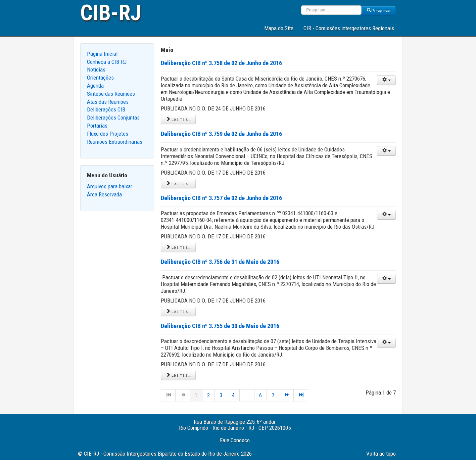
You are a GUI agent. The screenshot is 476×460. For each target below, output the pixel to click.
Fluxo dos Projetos (108, 134)
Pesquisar (379, 11)
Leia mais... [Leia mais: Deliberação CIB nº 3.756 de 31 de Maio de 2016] (178, 311)
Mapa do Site (279, 28)
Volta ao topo (381, 454)
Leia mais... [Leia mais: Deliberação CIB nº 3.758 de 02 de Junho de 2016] (178, 119)
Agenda (95, 86)
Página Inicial (102, 54)
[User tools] (386, 80)
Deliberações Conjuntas (113, 118)
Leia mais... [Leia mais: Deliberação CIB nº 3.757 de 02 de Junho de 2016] (178, 247)
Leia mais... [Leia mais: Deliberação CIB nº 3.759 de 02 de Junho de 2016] (178, 183)
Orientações (100, 78)
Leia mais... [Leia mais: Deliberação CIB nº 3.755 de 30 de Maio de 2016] (178, 375)
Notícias (96, 70)
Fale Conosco (235, 440)
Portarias (97, 126)
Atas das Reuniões (108, 102)
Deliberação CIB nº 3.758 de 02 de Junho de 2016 (221, 63)
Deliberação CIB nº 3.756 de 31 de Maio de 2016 (220, 262)
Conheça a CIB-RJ (107, 62)
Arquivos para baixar (110, 186)
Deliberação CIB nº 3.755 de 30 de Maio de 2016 (220, 326)
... (247, 395)
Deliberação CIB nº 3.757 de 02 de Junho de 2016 (221, 198)
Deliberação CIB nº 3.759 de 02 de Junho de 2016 (221, 134)
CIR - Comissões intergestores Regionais (349, 28)
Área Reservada (104, 194)
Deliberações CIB (106, 109)
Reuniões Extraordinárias (115, 142)
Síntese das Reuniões (111, 94)
